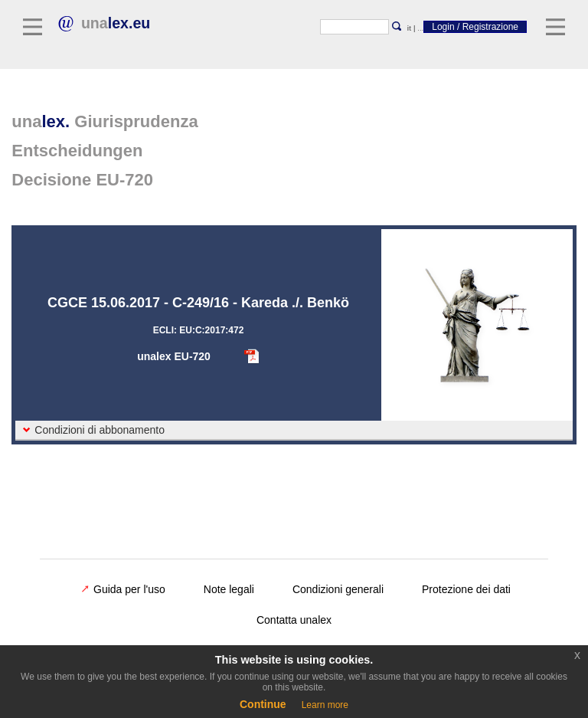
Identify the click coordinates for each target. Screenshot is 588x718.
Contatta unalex (294, 620)
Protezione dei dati (466, 589)
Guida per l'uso (123, 589)
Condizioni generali (338, 589)
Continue (263, 704)
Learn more (325, 705)
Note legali (229, 589)
